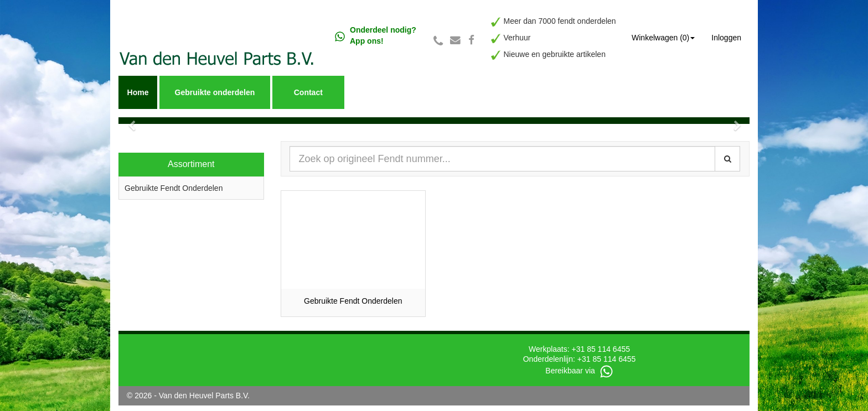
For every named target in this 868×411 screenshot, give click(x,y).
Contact (308, 92)
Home (138, 92)
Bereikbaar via (579, 371)
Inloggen (726, 38)
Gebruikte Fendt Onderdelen (174, 188)
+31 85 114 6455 (601, 349)
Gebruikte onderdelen (215, 92)
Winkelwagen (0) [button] (663, 38)
